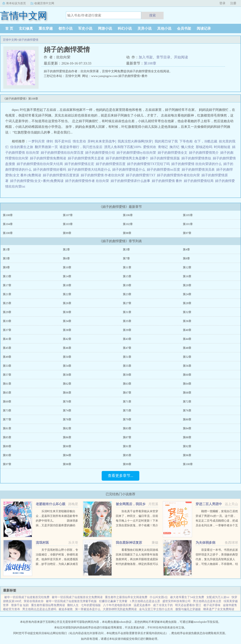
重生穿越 (46, 28)
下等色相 (186, 141)
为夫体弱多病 (205, 543)
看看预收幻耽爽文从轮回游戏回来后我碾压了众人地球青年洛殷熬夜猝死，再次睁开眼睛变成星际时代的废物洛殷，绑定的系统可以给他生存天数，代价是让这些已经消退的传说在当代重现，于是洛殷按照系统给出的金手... (137, 564)
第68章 (187, 393)
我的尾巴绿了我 (166, 141)
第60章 (187, 375)
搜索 (153, 15)
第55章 (127, 366)
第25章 (7, 303)
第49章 (7, 357)
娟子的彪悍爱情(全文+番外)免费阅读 (38, 181)
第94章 (67, 455)
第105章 (188, 215)
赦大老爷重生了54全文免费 (187, 597)
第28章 (187, 303)
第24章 (187, 294)
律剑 (50, 141)
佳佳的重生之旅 (22, 147)
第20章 (187, 285)
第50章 (67, 357)
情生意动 (79, 141)
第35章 (127, 321)
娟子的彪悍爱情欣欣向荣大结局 (41, 164)
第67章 (127, 393)
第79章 (127, 419)
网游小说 (105, 28)
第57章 (7, 375)
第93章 (7, 455)
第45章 (7, 348)
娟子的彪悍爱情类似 (197, 158)
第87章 (127, 437)
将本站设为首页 (16, 3)
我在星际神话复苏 (129, 543)
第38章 (67, 330)
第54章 (67, 366)
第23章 (127, 294)
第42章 (67, 339)
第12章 (187, 267)
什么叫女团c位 (159, 597)
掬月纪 (174, 147)
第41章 (7, 339)
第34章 (67, 321)
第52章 (187, 357)
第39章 (127, 330)
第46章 (67, 348)
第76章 (187, 411)
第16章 (187, 276)
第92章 (187, 446)
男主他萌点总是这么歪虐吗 (39, 609)
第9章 (6, 267)
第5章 (6, 258)
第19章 (127, 285)
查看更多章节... (120, 476)
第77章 (7, 419)
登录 (222, 3)
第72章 (187, 402)
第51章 (127, 357)
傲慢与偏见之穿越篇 (188, 609)
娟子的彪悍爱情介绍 (101, 153)
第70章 (67, 402)
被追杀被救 (66, 609)
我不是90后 (63, 141)
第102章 (128, 224)
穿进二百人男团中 (209, 504)
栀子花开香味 (212, 605)
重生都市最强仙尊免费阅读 (48, 605)
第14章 (67, 276)
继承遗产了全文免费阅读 (219, 609)
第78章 (67, 419)
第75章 (127, 411)
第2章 (66, 250)
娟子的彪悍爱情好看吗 (50, 170)
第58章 (67, 375)
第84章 (187, 428)
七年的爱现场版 (91, 605)
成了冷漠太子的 (163, 605)
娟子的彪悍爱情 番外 (168, 181)
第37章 (7, 330)
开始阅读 (181, 57)
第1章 (6, 250)
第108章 (150, 63)
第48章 (187, 348)
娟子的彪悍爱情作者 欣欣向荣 (88, 181)
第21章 (7, 294)
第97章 (187, 233)
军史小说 (85, 28)
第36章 (187, 321)
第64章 (187, 384)
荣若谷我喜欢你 (34, 601)
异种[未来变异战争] (102, 141)
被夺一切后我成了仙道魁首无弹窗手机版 (71, 601)
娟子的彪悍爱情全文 (173, 153)
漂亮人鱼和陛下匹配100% (123, 147)
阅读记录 (204, 28)
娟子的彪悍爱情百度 (111, 164)
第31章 (127, 312)
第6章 (66, 258)
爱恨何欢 (150, 147)
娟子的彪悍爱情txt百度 (164, 170)
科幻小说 (125, 28)
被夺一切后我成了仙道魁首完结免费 (27, 597)
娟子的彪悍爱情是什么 (130, 170)
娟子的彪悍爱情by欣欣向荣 (137, 153)
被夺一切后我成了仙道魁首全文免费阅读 (77, 597)
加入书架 (146, 57)
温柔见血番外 (142, 605)
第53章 (7, 366)
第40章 (187, 330)
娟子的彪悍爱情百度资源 (62, 175)
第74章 (67, 411)
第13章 (7, 276)
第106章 (128, 215)
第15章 (127, 276)
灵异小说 (145, 28)
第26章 (67, 303)
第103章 (68, 224)
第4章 (186, 250)
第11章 (127, 267)
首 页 (9, 28)
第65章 (7, 393)
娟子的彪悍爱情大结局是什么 (90, 170)
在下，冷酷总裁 (206, 141)
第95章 (127, 455)
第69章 (7, 402)
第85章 (7, 437)
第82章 (67, 428)
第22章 (67, 294)
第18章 (67, 285)
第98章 (127, 233)
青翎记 (163, 147)
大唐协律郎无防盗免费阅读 (120, 609)
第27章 (127, 303)
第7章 (126, 258)
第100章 (8, 233)
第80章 (187, 419)
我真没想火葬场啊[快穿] (135, 141)
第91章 (127, 446)
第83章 (127, 428)
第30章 (67, 312)
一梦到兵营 (36, 141)
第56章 (187, 366)
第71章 (127, 402)
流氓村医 (42, 543)
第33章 (7, 321)
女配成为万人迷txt (218, 597)
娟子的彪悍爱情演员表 (199, 170)
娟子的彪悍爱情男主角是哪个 (128, 158)
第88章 (187, 437)
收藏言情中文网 (44, 3)
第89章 (7, 446)
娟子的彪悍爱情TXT (141, 175)
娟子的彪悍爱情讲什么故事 (131, 181)
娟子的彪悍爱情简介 (205, 153)
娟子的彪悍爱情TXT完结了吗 (149, 164)
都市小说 (65, 28)
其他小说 (164, 28)
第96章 (187, 455)
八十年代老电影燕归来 (117, 605)
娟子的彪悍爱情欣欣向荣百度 (63, 153)
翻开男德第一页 (46, 147)
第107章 (68, 215)
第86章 (67, 437)
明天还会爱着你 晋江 (188, 605)
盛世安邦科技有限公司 (177, 601)
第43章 (127, 339)
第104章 (8, 224)
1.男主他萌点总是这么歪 (145, 601)
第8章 (186, 258)
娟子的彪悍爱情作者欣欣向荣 (179, 175)
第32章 (187, 312)
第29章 (7, 312)
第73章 (7, 411)
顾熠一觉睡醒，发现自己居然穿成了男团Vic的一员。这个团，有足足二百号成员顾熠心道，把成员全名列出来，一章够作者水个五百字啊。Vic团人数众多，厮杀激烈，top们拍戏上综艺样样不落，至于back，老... (217, 525)
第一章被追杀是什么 (88, 609)
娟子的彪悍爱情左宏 (80, 164)
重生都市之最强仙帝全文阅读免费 (126, 597)
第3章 (126, 250)
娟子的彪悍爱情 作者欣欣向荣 (103, 175)
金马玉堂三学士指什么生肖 (156, 609)
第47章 (127, 348)
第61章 (7, 384)
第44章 (187, 339)
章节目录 (163, 57)
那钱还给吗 (204, 147)
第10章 (67, 267)
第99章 (67, 233)
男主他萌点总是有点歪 (207, 601)
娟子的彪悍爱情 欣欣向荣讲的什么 (197, 164)
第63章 (127, 384)
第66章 (67, 393)
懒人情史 (188, 147)
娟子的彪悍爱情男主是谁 (87, 158)
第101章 (188, 224)
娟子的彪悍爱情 (28, 40)
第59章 (127, 375)
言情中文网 (10, 40)
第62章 (67, 384)
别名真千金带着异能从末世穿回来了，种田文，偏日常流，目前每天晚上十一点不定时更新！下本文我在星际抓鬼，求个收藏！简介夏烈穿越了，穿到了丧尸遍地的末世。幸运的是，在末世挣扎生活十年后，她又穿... (137, 525)
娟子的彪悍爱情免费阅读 (49, 158)
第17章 (7, 285)
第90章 (67, 446)
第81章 (7, 428)
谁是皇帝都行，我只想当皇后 (81, 147)
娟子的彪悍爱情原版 (166, 158)
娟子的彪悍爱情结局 (199, 181)
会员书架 (184, 28)
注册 (233, 3)
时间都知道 (222, 147)
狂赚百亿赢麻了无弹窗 (113, 601)
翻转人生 (73, 605)
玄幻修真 (26, 28)
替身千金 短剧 (20, 605)
